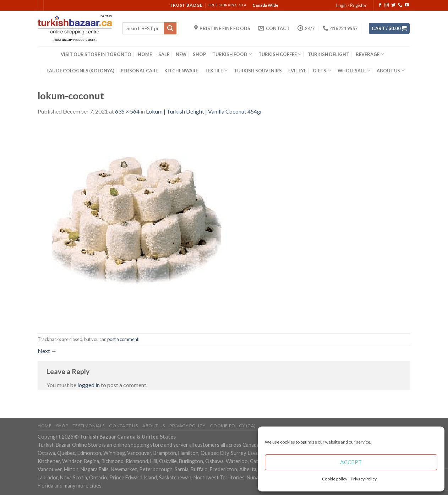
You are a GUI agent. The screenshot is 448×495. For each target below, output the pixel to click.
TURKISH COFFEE (280, 54)
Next (47, 351)
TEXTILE (216, 70)
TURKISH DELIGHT (329, 54)
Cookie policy (335, 479)
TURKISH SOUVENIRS (258, 71)
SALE (164, 54)
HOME (145, 54)
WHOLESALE (354, 70)
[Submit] (170, 28)
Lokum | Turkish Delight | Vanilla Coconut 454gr (204, 111)
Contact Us (123, 426)
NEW (181, 54)
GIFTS (322, 70)
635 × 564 (127, 111)
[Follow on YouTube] (407, 5)
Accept (351, 462)
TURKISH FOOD (232, 54)
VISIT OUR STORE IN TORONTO (96, 54)
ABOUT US (391, 70)
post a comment (123, 339)
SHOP (199, 54)
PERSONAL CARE (139, 71)
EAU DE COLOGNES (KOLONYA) (80, 71)
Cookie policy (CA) (233, 426)
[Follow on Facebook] (380, 5)
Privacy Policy (364, 479)
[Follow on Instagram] (387, 5)
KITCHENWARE (181, 71)
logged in (89, 385)
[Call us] (400, 5)
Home (45, 426)
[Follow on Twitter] (393, 5)
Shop (62, 426)
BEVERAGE (370, 54)
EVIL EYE (297, 71)
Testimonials (89, 426)
